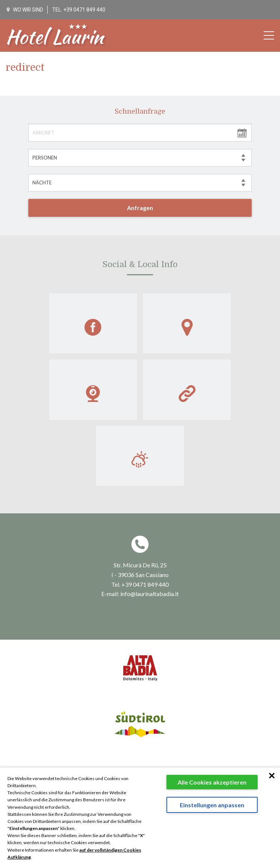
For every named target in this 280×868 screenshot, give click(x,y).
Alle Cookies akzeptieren (212, 782)
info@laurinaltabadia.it (149, 538)
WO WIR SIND (25, 10)
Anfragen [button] (140, 208)
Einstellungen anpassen (212, 805)
